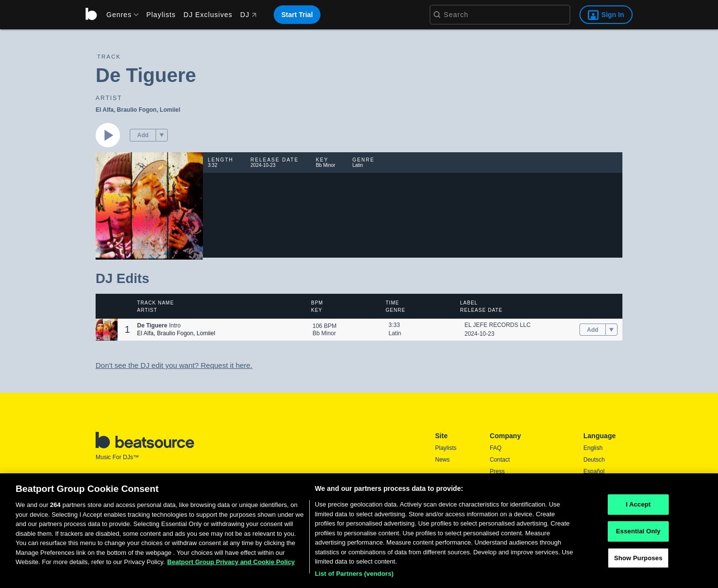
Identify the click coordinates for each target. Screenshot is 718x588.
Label (469, 303)
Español (594, 471)
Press (497, 471)
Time (393, 303)
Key (317, 310)
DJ (248, 15)
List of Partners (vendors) (354, 577)
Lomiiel (170, 110)
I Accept (638, 508)
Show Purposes (638, 561)
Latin (395, 333)
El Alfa (105, 110)
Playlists (161, 15)
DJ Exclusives (208, 15)
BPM (317, 303)
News (442, 460)
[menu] (119, 15)
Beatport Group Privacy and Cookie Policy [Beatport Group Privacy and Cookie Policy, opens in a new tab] (231, 565)
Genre (396, 310)
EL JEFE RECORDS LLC (498, 325)
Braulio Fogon (137, 110)
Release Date (481, 310)
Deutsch (594, 460)
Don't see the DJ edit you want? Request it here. (174, 365)
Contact (500, 460)
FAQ (496, 448)
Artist (147, 310)
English (593, 448)
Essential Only (638, 535)
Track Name (156, 303)
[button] (162, 135)
